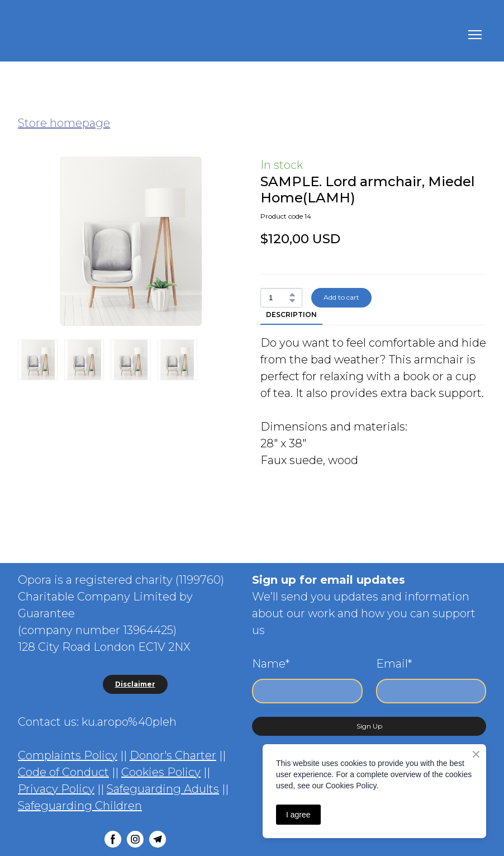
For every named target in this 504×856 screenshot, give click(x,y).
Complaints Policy (68, 755)
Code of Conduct (63, 772)
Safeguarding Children (80, 806)
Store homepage (64, 123)
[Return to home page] (74, 35)
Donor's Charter (173, 755)
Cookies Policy (161, 772)
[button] (292, 295)
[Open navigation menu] (475, 35)
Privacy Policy (56, 789)
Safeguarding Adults (163, 789)
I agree (298, 815)
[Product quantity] (279, 298)
